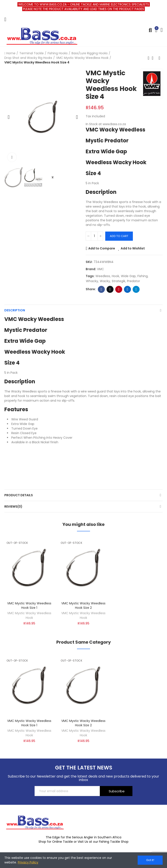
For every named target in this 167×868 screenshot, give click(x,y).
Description (15, 310)
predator (134, 281)
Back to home (154, 58)
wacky (105, 281)
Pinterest (119, 289)
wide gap (128, 276)
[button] (9, 117)
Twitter (110, 289)
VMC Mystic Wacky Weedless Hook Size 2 (83, 605)
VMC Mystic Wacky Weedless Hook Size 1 (29, 605)
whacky (92, 281)
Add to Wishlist (133, 248)
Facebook (101, 289)
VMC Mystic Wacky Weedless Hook (29, 615)
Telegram (136, 289)
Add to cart (119, 236)
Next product (159, 58)
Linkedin (128, 289)
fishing (143, 276)
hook (115, 276)
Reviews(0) (13, 506)
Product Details (19, 495)
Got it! (150, 860)
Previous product (149, 58)
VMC (100, 269)
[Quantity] (94, 236)
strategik (119, 281)
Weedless (103, 276)
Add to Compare (102, 248)
